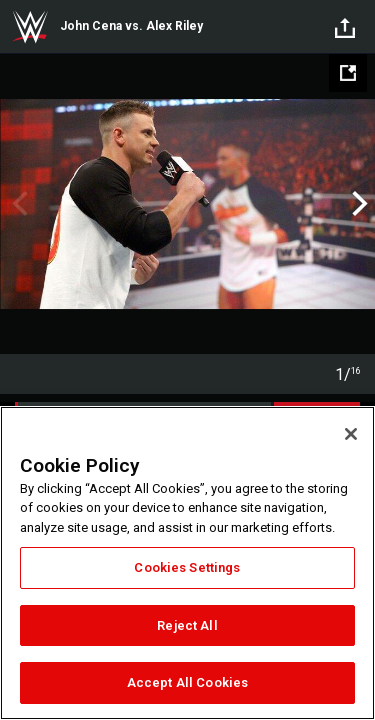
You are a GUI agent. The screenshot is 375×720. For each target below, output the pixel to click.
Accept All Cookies (187, 682)
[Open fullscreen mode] (348, 73)
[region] (187, 563)
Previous (17, 204)
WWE (30, 27)
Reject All (187, 625)
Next (357, 204)
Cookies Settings (187, 567)
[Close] (351, 434)
